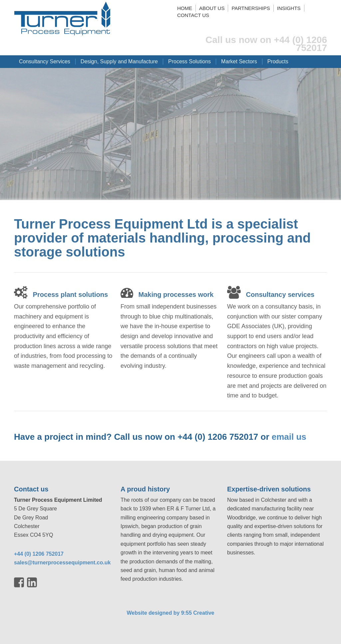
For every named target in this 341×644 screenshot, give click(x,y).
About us (212, 8)
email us (289, 437)
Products (278, 61)
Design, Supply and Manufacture (119, 61)
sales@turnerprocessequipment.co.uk (62, 563)
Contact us (193, 15)
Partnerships (251, 8)
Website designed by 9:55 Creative (171, 613)
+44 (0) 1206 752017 (39, 554)
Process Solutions (189, 61)
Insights (289, 8)
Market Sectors (239, 61)
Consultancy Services (45, 61)
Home (185, 8)
